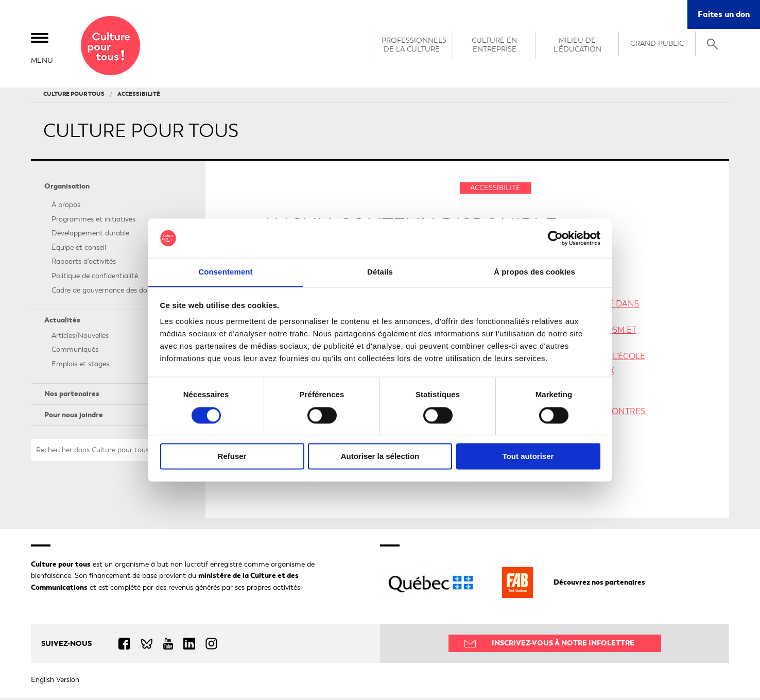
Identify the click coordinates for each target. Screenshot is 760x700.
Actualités (62, 322)
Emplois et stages (80, 366)
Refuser (232, 457)
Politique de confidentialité (95, 278)
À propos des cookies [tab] (534, 272)
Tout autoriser (528, 457)
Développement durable (90, 235)
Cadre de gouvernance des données (109, 292)
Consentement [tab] (225, 272)
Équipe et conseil (79, 249)
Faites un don (724, 14)
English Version (55, 682)
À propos (66, 207)
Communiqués (75, 352)
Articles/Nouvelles (80, 337)
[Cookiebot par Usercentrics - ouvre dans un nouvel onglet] (555, 238)
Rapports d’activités (84, 263)
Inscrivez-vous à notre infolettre (563, 645)
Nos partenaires (72, 396)
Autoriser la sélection (380, 457)
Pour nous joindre (74, 417)
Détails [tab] (380, 272)
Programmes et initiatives (93, 221)
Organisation (67, 188)
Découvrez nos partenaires (599, 584)
